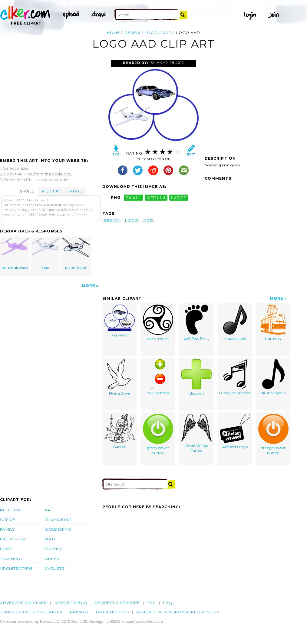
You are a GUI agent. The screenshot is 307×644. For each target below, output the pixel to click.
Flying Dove (119, 377)
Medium (51, 191)
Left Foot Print (196, 323)
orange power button (273, 434)
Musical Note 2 (273, 377)
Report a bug (71, 603)
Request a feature (117, 603)
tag (152, 603)
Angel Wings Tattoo (196, 433)
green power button (158, 434)
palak (156, 63)
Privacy (79, 612)
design (132, 33)
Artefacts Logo (235, 431)
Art (49, 510)
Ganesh (120, 431)
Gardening (58, 529)
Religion (10, 510)
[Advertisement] (51, 105)
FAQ (168, 603)
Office (8, 520)
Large (75, 191)
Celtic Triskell (158, 323)
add (167, 33)
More (88, 286)
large (179, 197)
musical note (235, 323)
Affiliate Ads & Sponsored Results (178, 612)
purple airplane (15, 254)
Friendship (13, 539)
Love (6, 549)
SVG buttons (158, 377)
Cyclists (55, 568)
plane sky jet (76, 254)
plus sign (196, 377)
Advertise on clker (23, 603)
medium (156, 197)
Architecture (17, 568)
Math (51, 539)
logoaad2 (120, 321)
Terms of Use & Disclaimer (31, 612)
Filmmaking (58, 520)
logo (151, 33)
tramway (273, 323)
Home (113, 33)
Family (7, 529)
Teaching (11, 559)
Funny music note (235, 377)
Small (27, 191)
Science (54, 549)
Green (52, 559)
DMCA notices (112, 612)
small (133, 197)
